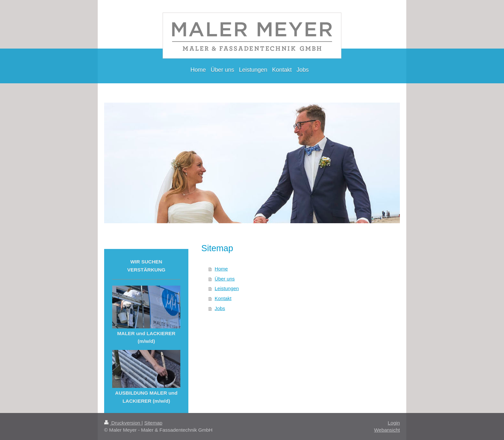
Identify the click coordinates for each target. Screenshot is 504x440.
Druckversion (123, 423)
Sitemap (153, 423)
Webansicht (387, 430)
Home (221, 269)
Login (394, 423)
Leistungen (227, 288)
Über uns (225, 279)
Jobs (220, 308)
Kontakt (223, 298)
